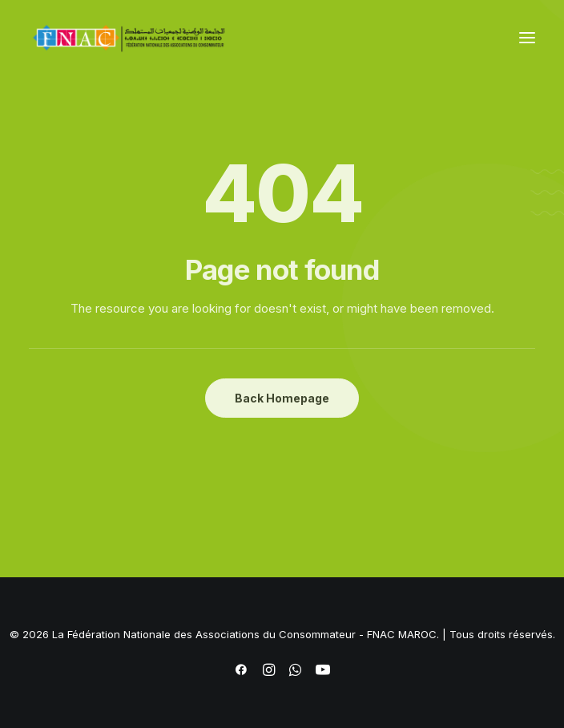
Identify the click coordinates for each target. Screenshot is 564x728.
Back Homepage (282, 398)
